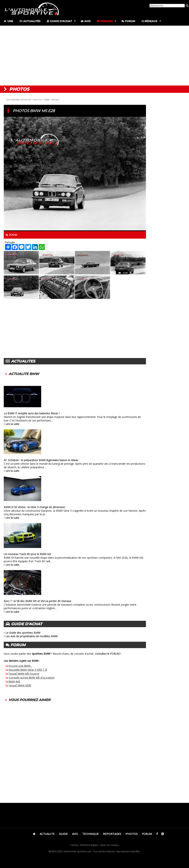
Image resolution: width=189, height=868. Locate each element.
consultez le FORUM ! (108, 654)
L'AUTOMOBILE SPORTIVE (18, 100)
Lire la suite (12, 424)
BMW (47, 100)
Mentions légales (89, 845)
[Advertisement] (95, 56)
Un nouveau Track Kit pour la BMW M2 (27, 554)
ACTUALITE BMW (24, 374)
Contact (74, 845)
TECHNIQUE (90, 834)
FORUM (147, 834)
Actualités (30, 21)
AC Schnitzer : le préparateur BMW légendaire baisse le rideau (41, 460)
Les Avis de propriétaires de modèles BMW (32, 636)
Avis (86, 21)
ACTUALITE (47, 834)
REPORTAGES (112, 834)
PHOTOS (38, 100)
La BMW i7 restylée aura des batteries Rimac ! (32, 413)
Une (8, 21)
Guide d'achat (59, 21)
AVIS (75, 834)
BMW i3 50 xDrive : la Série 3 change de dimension (34, 507)
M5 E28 (55, 100)
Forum (128, 21)
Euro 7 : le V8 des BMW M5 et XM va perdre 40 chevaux (37, 601)
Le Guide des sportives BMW (23, 633)
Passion (105, 21)
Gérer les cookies (109, 845)
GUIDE (63, 834)
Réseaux (149, 21)
